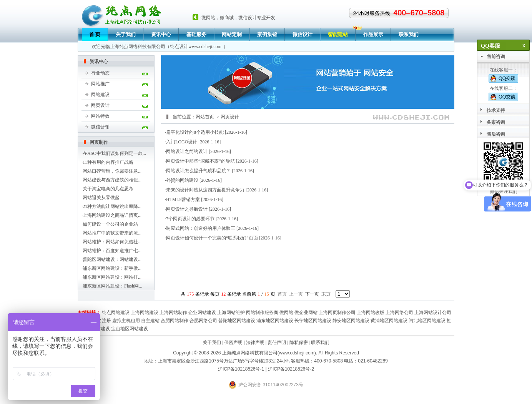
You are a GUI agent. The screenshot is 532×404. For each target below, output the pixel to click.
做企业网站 (306, 313)
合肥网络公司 (203, 321)
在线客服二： (503, 93)
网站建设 (100, 95)
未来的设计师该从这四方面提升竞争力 (205, 190)
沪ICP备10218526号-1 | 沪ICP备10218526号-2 (266, 369)
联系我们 (409, 34)
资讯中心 (161, 34)
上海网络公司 (399, 313)
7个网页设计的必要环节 (190, 219)
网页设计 (100, 105)
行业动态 (100, 73)
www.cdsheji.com (205, 47)
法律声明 (255, 342)
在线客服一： (503, 75)
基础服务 (196, 34)
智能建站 (338, 34)
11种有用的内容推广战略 (108, 162)
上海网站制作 (173, 313)
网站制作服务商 (262, 313)
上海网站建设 (145, 313)
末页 (326, 294)
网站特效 (100, 116)
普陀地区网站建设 (237, 321)
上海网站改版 (371, 313)
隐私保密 (299, 342)
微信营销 (100, 127)
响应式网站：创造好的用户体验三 (201, 228)
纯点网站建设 (116, 313)
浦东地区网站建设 (275, 321)
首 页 (95, 34)
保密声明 (233, 342)
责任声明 (277, 342)
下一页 (312, 294)
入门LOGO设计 (182, 142)
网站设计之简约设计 (187, 151)
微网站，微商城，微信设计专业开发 (238, 18)
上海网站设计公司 (433, 313)
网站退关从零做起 (101, 198)
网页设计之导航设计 (187, 209)
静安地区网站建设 (351, 321)
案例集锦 (267, 34)
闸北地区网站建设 (427, 321)
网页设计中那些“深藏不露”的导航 (200, 161)
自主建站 (150, 321)
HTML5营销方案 (183, 200)
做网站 (286, 313)
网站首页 (205, 117)
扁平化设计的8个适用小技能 (195, 132)
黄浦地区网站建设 (389, 321)
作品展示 (373, 34)
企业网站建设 (202, 313)
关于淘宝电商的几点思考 (108, 189)
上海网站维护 (231, 313)
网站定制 (232, 34)
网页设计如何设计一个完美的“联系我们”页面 (212, 238)
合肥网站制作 (175, 321)
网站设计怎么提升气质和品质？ (198, 171)
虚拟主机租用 (126, 321)
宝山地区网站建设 (130, 329)
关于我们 (126, 34)
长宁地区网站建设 (313, 321)
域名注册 (102, 321)
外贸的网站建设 (182, 180)
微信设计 (303, 34)
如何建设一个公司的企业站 (110, 224)
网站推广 (100, 84)
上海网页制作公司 (337, 313)
